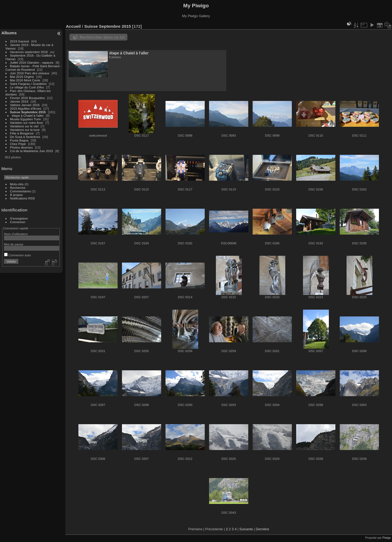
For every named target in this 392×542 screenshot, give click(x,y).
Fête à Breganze (22, 133)
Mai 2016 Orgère (22, 77)
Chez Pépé (18, 144)
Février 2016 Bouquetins (27, 98)
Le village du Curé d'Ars (27, 87)
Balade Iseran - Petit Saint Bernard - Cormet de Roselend (33, 68)
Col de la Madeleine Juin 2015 (32, 151)
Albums (9, 33)
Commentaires (21, 191)
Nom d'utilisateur (16, 234)
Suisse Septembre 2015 (28, 112)
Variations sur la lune (25, 130)
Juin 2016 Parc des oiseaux (30, 73)
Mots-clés (17, 184)
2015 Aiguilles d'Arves (26, 108)
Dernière (263, 529)
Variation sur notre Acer (27, 123)
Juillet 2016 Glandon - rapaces (32, 62)
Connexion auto (18, 255)
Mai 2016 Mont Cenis (25, 80)
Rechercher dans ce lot (102, 37)
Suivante (246, 529)
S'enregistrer (19, 218)
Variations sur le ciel (24, 126)
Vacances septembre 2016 (29, 52)
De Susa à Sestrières (25, 137)
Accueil (73, 26)
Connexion (18, 222)
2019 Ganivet (20, 41)
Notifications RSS (23, 198)
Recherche (18, 188)
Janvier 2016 (20, 101)
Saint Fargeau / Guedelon (28, 84)
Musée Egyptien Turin (26, 119)
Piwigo (387, 538)
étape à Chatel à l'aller (28, 116)
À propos (16, 195)
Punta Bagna (19, 140)
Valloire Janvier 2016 (25, 105)
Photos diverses (22, 147)
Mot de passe (14, 244)
